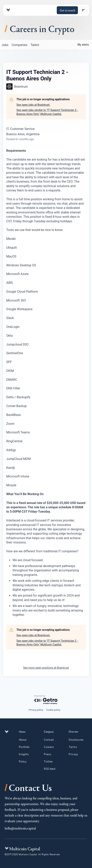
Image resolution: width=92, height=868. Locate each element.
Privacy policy (36, 710)
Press (49, 754)
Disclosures (78, 740)
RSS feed (51, 769)
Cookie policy (53, 710)
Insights (26, 754)
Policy (25, 761)
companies (19, 45)
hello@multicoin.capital (20, 828)
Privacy (75, 754)
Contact (51, 740)
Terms (75, 747)
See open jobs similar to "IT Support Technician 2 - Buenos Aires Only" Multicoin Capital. (47, 112)
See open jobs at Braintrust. (33, 105)
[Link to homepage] (8, 10)
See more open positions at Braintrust (46, 668)
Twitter (50, 761)
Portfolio (26, 747)
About (25, 740)
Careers (51, 747)
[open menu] (83, 10)
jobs (5, 45)
